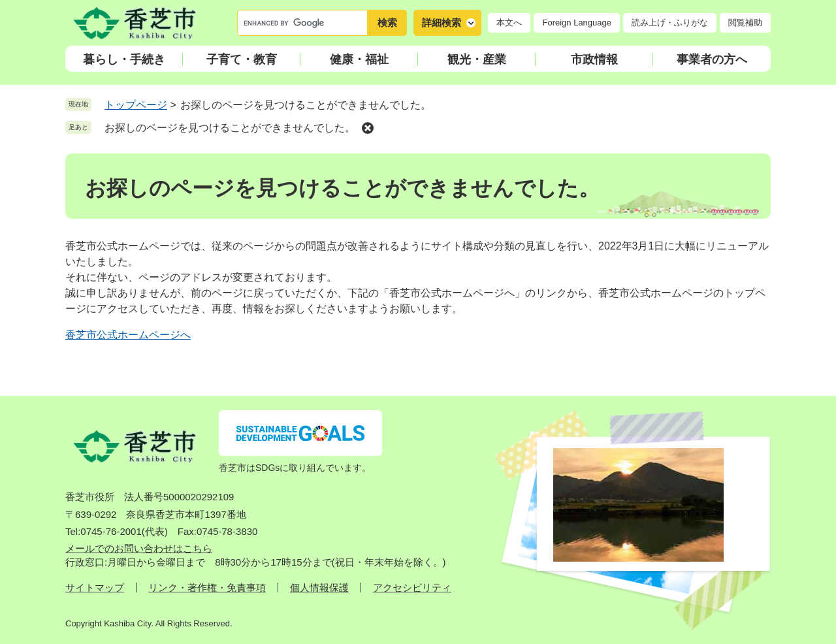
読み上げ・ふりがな (670, 23)
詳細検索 (442, 23)
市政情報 (594, 59)
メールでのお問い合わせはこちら (139, 548)
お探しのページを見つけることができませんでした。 (230, 128)
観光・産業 (477, 59)
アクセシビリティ (412, 588)
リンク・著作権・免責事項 (207, 588)
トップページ (136, 105)
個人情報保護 (319, 588)
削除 (368, 128)
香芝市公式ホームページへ (128, 335)
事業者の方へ (712, 59)
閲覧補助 (745, 23)
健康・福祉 (359, 59)
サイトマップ (95, 588)
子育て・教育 (242, 59)
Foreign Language (577, 23)
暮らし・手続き (124, 59)
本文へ (509, 23)
